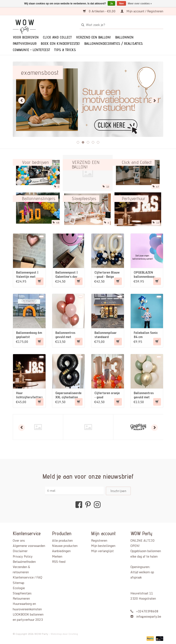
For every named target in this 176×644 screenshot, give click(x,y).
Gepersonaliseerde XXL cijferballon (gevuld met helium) (68, 395)
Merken (57, 556)
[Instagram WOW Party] (97, 505)
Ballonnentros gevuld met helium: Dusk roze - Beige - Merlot (68, 335)
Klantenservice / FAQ (27, 577)
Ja (111, 4)
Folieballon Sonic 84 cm (146, 335)
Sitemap (18, 583)
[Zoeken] (121, 25)
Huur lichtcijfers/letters (29, 395)
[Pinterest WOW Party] (88, 505)
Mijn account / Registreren (142, 11)
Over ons (19, 541)
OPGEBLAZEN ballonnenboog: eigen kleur (145, 275)
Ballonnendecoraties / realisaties (114, 44)
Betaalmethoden (24, 562)
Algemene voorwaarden (29, 546)
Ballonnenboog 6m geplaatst (29, 335)
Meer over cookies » (140, 4)
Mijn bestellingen (103, 546)
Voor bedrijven (26, 37)
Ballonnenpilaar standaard (106, 335)
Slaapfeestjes (22, 593)
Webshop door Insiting (64, 634)
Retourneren (21, 598)
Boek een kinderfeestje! (60, 44)
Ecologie (19, 588)
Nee (121, 4)
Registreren (99, 541)
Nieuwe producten (65, 546)
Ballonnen (124, 37)
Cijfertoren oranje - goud (107, 395)
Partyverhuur (25, 44)
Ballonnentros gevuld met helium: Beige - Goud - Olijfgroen (146, 395)
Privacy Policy (23, 556)
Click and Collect (57, 37)
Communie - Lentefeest (31, 50)
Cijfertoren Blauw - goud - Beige (107, 275)
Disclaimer (20, 551)
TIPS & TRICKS (65, 50)
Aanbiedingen (61, 551)
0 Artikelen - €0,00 (100, 11)
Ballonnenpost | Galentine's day (66, 275)
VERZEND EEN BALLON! (93, 37)
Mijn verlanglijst (102, 551)
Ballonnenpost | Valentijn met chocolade (27, 275)
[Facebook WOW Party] (79, 505)
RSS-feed (59, 562)
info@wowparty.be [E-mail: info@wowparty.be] (149, 616)
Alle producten (62, 541)
